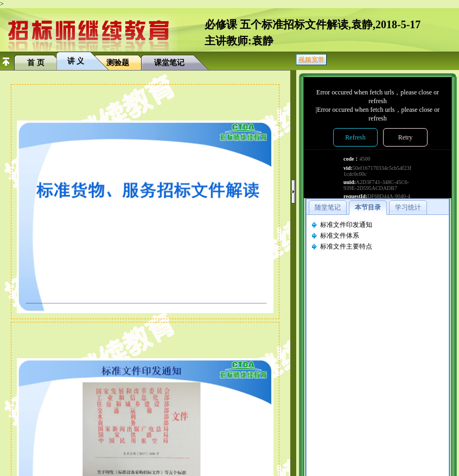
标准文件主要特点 (346, 246)
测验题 (118, 63)
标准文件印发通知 (346, 225)
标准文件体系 (340, 236)
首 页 (36, 63)
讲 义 (76, 61)
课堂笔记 (169, 63)
